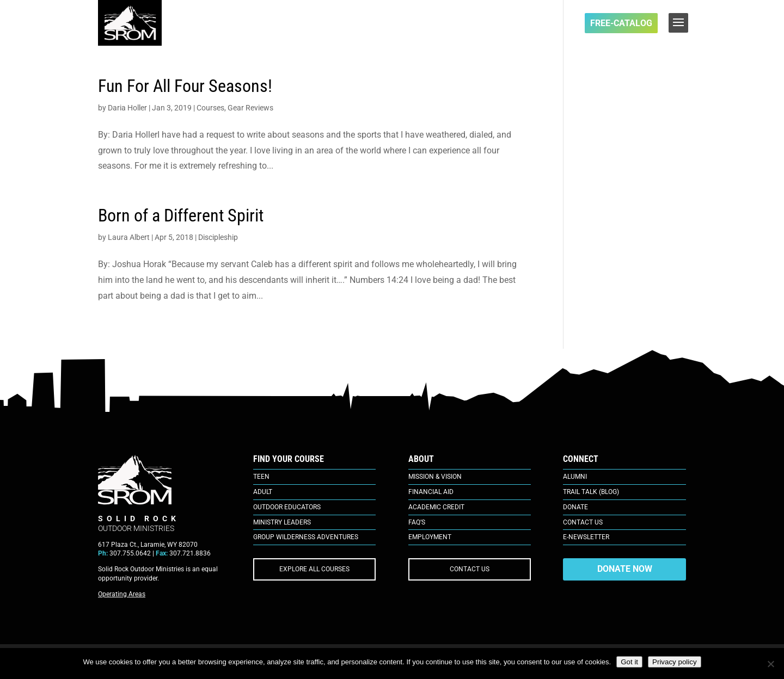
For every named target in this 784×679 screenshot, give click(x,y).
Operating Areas (122, 594)
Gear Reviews (250, 108)
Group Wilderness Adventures (306, 537)
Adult (263, 492)
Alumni (575, 477)
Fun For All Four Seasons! (185, 86)
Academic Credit (436, 507)
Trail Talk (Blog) (591, 492)
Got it (629, 662)
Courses (210, 108)
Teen (261, 477)
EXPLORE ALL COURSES (314, 569)
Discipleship (218, 237)
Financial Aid (431, 492)
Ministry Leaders (282, 522)
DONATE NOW (625, 569)
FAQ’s (417, 522)
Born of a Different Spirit (181, 215)
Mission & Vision (435, 477)
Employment (430, 537)
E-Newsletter (586, 537)
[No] (770, 664)
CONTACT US (470, 569)
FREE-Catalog (621, 23)
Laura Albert (129, 237)
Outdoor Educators (287, 507)
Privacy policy (674, 662)
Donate (575, 507)
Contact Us (583, 522)
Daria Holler (127, 108)
